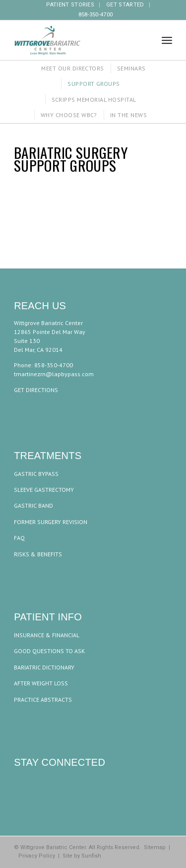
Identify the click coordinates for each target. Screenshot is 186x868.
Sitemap (155, 847)
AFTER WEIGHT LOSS (41, 683)
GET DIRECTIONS (36, 390)
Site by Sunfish (82, 856)
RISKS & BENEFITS (38, 554)
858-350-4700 (96, 15)
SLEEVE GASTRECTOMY (44, 490)
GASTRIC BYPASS (36, 474)
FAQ (19, 538)
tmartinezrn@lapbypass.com (54, 374)
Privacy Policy (37, 856)
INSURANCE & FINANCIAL (47, 635)
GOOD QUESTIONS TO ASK (49, 651)
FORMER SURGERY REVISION (51, 522)
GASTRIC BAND (33, 505)
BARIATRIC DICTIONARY (44, 667)
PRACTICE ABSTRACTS (43, 700)
